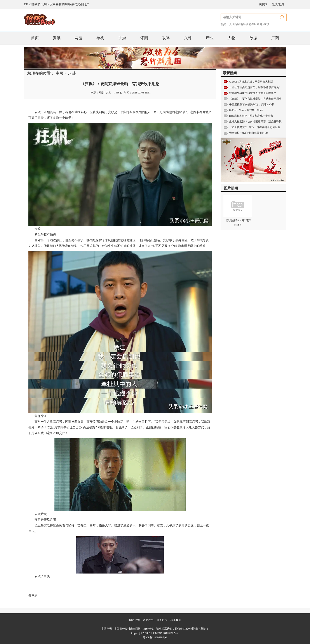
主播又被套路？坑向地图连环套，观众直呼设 (255, 121)
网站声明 (148, 620)
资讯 (57, 38)
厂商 (275, 38)
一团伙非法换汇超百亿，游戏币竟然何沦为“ (255, 87)
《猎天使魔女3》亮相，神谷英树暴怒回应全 (255, 127)
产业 (210, 38)
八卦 (188, 38)
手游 (122, 38)
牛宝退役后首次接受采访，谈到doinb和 (252, 104)
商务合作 (162, 620)
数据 (253, 38)
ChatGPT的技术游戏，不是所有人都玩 (251, 82)
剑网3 (263, 4)
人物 (232, 38)
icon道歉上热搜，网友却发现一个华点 (251, 116)
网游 (78, 38)
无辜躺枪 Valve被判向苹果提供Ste (249, 133)
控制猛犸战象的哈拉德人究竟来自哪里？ (253, 93)
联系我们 (176, 620)
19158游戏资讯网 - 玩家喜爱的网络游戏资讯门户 (57, 4)
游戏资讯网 (161, 633)
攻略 (166, 38)
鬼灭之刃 (278, 4)
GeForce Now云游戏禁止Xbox (246, 110)
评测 (144, 38)
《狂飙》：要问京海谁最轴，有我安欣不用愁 (255, 99)
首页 (35, 38)
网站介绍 (134, 620)
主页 (60, 73)
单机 (100, 38)
